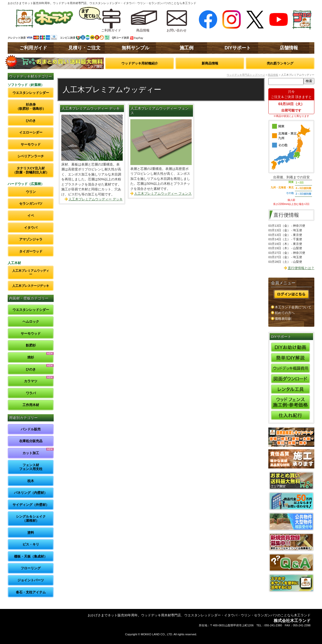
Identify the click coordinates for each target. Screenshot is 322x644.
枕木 (31, 481)
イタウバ (31, 228)
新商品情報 (210, 63)
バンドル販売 (31, 429)
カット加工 (31, 453)
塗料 (31, 533)
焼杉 (31, 357)
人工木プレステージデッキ (31, 286)
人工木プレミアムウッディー (31, 272)
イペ (31, 216)
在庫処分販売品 (31, 441)
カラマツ (31, 381)
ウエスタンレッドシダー (31, 93)
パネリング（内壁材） (31, 493)
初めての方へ (285, 313)
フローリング (31, 568)
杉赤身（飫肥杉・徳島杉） (31, 107)
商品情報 (273, 75)
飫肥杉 (31, 345)
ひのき (31, 121)
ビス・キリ (31, 544)
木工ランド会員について (293, 307)
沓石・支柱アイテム (31, 592)
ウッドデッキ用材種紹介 (140, 63)
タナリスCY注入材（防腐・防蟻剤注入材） (31, 170)
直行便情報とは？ (301, 268)
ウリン (31, 192)
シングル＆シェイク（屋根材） (31, 519)
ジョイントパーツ (31, 580)
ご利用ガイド (33, 48)
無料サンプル (135, 48)
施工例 (187, 48)
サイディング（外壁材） (31, 505)
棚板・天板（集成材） (31, 556)
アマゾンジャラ (31, 239)
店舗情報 (289, 48)
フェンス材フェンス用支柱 (31, 467)
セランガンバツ (31, 204)
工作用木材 (31, 405)
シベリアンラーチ (31, 156)
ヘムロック (31, 321)
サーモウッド (31, 144)
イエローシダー (31, 132)
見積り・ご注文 (84, 48)
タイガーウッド (31, 251)
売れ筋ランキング (280, 63)
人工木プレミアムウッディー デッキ (90, 108)
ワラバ (31, 393)
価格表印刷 (283, 319)
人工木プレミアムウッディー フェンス (163, 194)
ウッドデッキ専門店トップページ (246, 75)
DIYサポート (238, 48)
